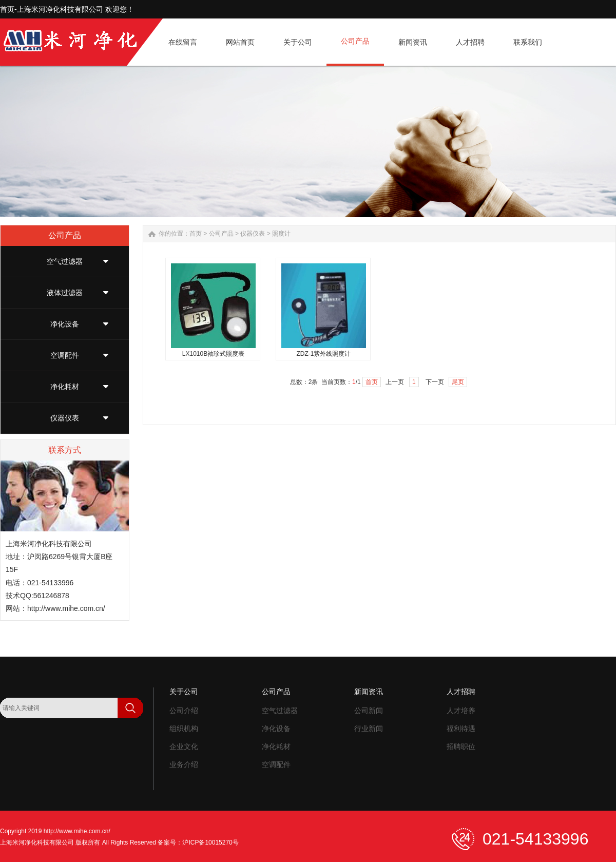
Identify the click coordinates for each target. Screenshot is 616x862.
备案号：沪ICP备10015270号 (198, 842)
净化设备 (65, 324)
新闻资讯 (369, 692)
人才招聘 (461, 692)
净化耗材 (65, 387)
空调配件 (65, 355)
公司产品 (221, 234)
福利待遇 (461, 729)
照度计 (281, 234)
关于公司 (184, 692)
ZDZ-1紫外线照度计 (324, 354)
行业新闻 (369, 729)
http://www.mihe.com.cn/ (66, 608)
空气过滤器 (65, 261)
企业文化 (184, 746)
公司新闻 (369, 711)
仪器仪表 (65, 418)
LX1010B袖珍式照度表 (213, 354)
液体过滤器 (65, 293)
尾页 (458, 382)
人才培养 (461, 711)
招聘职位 (461, 746)
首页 (196, 234)
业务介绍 (184, 764)
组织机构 (184, 729)
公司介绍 (184, 711)
